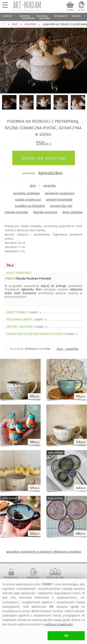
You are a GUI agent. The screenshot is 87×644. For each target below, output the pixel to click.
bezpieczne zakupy (11, 579)
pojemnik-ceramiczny (60, 193)
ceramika (49, 186)
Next (79, 59)
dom (33, 186)
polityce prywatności (59, 624)
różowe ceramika (16, 212)
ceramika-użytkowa (26, 193)
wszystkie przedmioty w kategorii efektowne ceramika (44, 552)
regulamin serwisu (33, 579)
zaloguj (81, 10)
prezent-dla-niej (61, 206)
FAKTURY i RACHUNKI (27, 327)
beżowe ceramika (45, 212)
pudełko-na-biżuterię (30, 206)
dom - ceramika (68, 349)
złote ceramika (72, 212)
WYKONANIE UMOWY (27, 320)
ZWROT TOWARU (24, 312)
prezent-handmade (59, 199)
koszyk (70, 10)
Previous (8, 59)
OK (66, 636)
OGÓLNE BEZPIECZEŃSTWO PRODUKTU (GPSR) (42, 334)
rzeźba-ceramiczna (28, 199)
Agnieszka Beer (51, 173)
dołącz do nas (55, 577)
